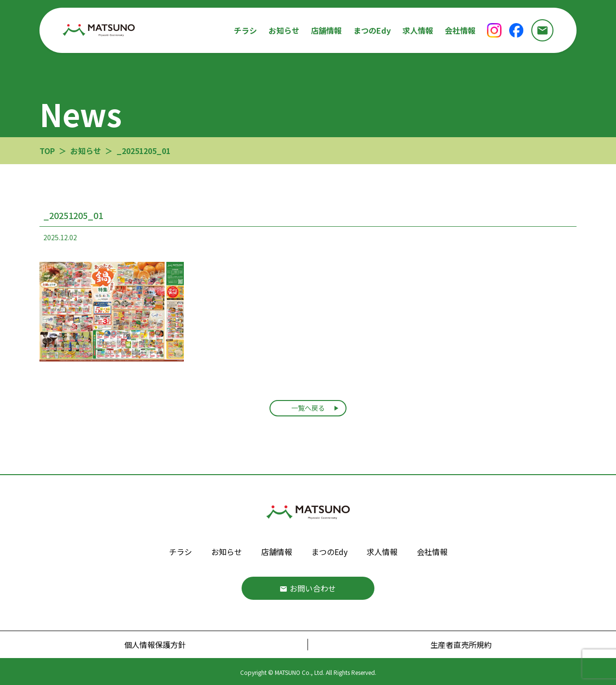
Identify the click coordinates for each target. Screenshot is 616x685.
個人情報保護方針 (155, 645)
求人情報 (418, 30)
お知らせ (284, 30)
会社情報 (460, 30)
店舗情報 (326, 30)
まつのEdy (372, 30)
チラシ (245, 30)
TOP (47, 151)
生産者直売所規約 (461, 645)
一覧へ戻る (308, 408)
